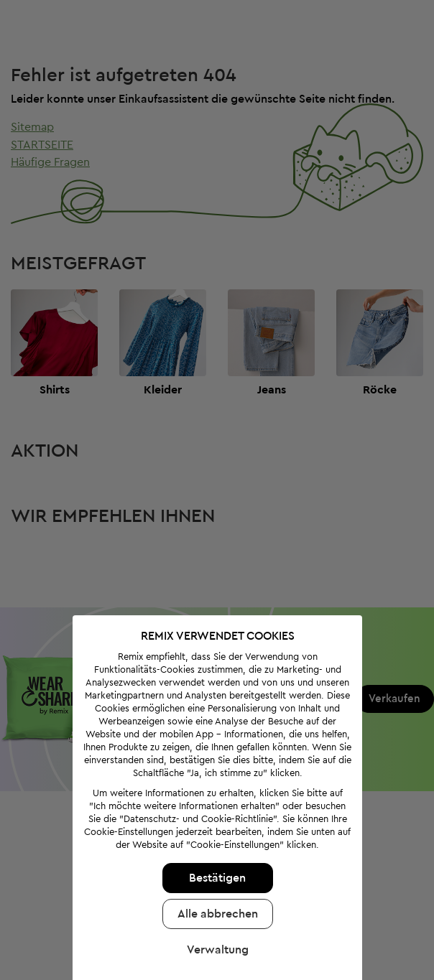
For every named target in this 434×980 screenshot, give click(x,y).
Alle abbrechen (213, 890)
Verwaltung (213, 925)
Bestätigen (214, 854)
